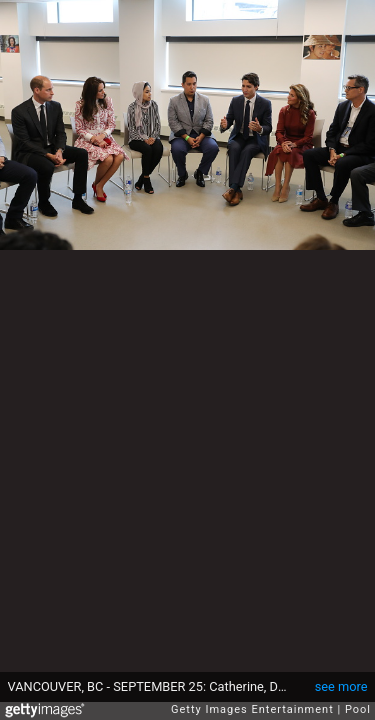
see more (341, 686)
